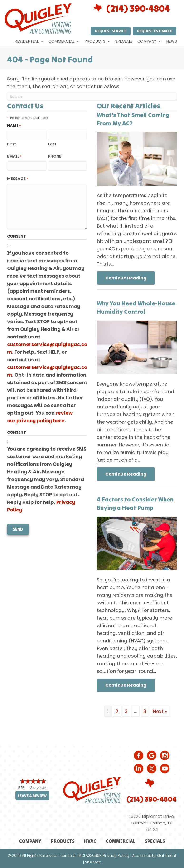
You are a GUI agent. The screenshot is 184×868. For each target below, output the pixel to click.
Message (18, 179)
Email (14, 156)
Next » (160, 711)
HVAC (90, 841)
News (172, 41)
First (12, 144)
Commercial (64, 41)
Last (52, 144)
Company (149, 41)
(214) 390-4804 (138, 8)
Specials (124, 41)
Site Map (93, 862)
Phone (55, 156)
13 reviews (37, 788)
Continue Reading (126, 278)
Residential (29, 41)
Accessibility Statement (154, 856)
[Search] (92, 97)
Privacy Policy (116, 856)
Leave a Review (32, 796)
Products (97, 41)
